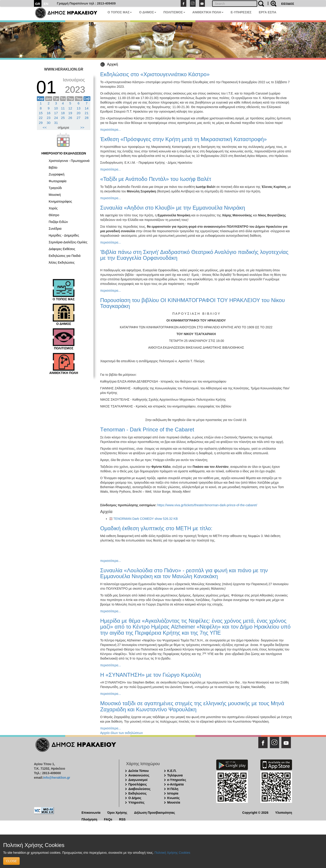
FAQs (108, 819)
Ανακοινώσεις (139, 775)
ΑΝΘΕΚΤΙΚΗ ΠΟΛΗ (208, 12)
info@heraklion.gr (56, 778)
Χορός (53, 208)
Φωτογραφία (58, 181)
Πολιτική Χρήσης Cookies (172, 853)
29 (41, 123)
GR (38, 4)
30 (49, 123)
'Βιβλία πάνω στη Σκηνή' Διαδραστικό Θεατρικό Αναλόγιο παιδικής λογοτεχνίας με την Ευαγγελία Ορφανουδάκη (194, 255)
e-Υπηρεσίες (177, 780)
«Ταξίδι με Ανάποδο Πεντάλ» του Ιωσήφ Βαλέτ (156, 179)
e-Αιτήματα (176, 784)
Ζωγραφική (57, 174)
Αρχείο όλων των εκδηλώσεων (122, 733)
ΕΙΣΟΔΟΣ (288, 4)
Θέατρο (54, 215)
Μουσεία (174, 802)
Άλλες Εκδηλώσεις (62, 263)
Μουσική (55, 195)
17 (56, 113)
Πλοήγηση (89, 819)
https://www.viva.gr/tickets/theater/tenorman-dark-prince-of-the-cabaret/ (207, 505)
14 (87, 108)
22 (41, 118)
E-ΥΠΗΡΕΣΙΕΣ (241, 12)
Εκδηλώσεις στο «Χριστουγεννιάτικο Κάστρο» (155, 74)
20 (79, 113)
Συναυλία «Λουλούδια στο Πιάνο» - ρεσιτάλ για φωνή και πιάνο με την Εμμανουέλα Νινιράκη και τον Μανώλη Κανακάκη (184, 573)
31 (56, 123)
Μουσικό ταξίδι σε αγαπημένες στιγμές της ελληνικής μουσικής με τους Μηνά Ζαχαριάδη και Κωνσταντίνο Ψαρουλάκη (192, 706)
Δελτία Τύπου (139, 771)
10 (56, 108)
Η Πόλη (173, 789)
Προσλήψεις (138, 784)
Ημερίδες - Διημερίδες (64, 235)
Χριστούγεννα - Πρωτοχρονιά (69, 161)
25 (63, 118)
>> (82, 127)
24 (56, 118)
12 (70, 108)
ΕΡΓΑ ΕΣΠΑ (268, 12)
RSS (122, 819)
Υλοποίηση (284, 812)
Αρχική (113, 64)
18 (63, 113)
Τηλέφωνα (175, 775)
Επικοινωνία (91, 812)
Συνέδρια (55, 229)
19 (70, 113)
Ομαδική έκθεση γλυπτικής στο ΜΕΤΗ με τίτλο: (156, 528)
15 (41, 113)
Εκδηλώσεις (138, 793)
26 (70, 118)
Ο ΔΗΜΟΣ (147, 12)
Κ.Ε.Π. (172, 771)
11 (63, 108)
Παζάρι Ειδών (58, 222)
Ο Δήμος (135, 798)
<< (45, 127)
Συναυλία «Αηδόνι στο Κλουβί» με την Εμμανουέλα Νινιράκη (173, 208)
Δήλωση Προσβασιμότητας (155, 812)
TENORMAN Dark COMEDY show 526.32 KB (146, 519)
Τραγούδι (55, 188)
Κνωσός (174, 798)
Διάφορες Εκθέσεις (62, 249)
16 (49, 113)
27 (79, 118)
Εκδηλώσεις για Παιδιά (65, 256)
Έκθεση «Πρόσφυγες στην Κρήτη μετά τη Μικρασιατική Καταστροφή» (184, 139)
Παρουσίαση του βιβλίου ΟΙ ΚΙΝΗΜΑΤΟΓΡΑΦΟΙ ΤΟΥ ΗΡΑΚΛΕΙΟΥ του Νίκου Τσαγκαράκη (193, 303)
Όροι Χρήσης (117, 812)
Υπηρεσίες (136, 802)
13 (79, 108)
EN (46, 4)
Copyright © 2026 (255, 812)
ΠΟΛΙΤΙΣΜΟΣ (174, 12)
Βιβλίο (53, 168)
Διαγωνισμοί (138, 780)
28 (87, 118)
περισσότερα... (111, 130)
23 (49, 118)
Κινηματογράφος (60, 201)
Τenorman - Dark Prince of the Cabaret (147, 429)
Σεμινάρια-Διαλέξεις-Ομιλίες (68, 242)
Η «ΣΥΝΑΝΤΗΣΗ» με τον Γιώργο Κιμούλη (151, 675)
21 (87, 113)
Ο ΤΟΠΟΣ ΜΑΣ (120, 12)
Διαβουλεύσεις (139, 789)
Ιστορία (173, 793)
